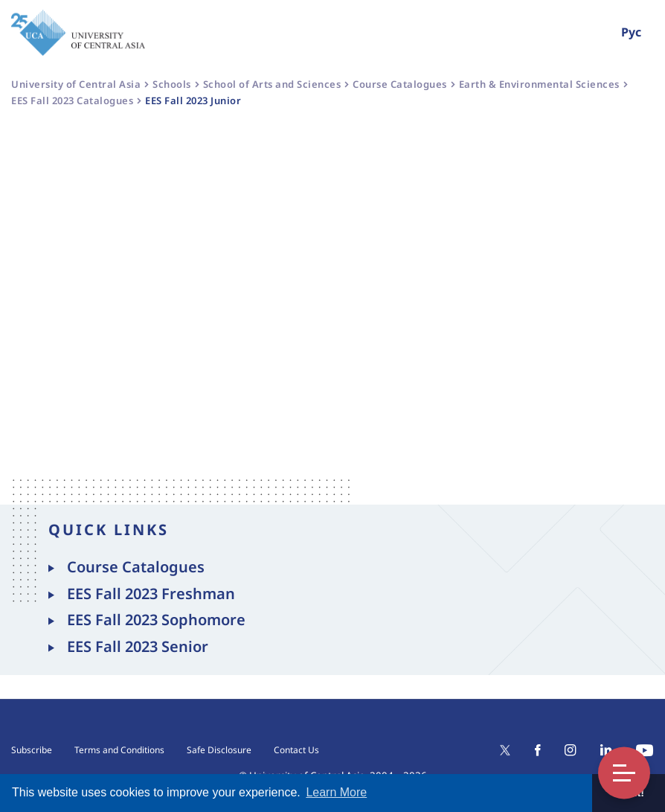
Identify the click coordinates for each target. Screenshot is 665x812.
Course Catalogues (400, 84)
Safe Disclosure (219, 750)
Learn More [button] (336, 792)
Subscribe (32, 750)
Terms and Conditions (119, 750)
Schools (172, 84)
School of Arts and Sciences (272, 84)
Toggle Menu (624, 773)
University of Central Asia (76, 84)
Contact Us (296, 750)
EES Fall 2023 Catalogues (72, 100)
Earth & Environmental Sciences (539, 84)
